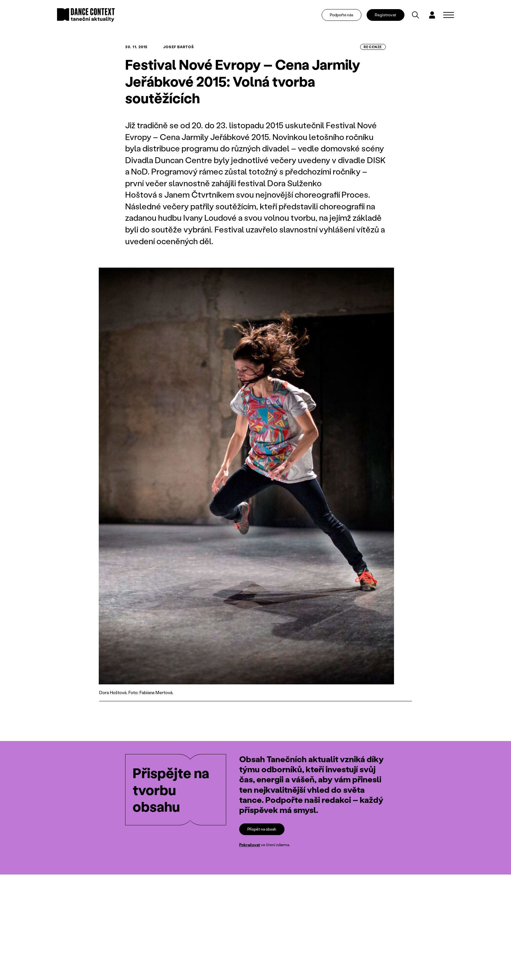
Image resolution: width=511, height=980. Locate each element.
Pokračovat (250, 845)
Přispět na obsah (262, 829)
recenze (373, 47)
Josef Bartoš (179, 47)
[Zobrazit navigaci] (449, 15)
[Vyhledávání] (416, 15)
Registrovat (386, 15)
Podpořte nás (342, 15)
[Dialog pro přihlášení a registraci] (432, 15)
